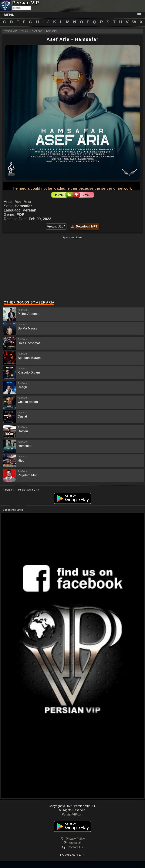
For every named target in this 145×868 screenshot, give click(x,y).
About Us (75, 843)
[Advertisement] (72, 269)
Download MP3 (84, 226)
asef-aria (37, 31)
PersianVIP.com (73, 814)
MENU (9, 15)
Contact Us (75, 847)
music (24, 31)
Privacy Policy (75, 839)
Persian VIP (10, 31)
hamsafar (52, 31)
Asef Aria (23, 202)
